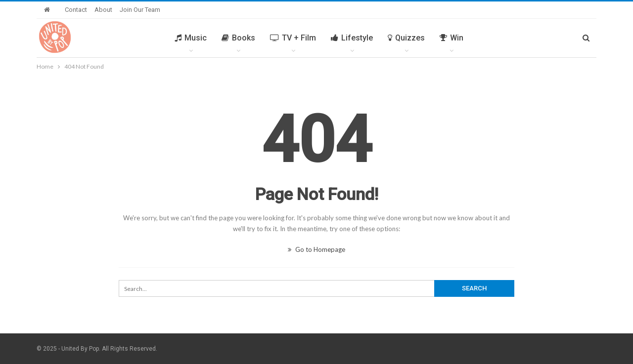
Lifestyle (352, 38)
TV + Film (293, 38)
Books (238, 38)
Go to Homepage (316, 249)
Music (191, 38)
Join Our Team (140, 10)
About (103, 10)
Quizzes (406, 38)
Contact (76, 10)
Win (452, 38)
